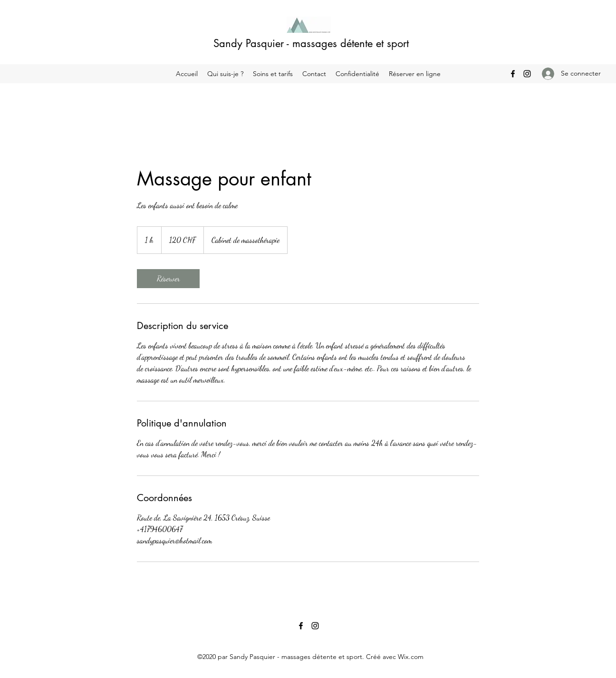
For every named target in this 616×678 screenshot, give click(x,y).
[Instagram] (527, 74)
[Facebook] (513, 74)
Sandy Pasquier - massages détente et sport (311, 43)
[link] (168, 279)
